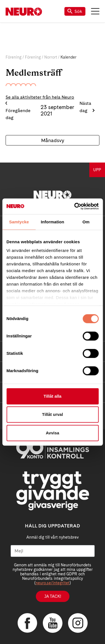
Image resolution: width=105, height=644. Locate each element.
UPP (97, 170)
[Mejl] (53, 551)
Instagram (78, 623)
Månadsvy (53, 140)
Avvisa (53, 433)
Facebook (27, 623)
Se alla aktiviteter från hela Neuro (40, 97)
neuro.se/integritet (53, 583)
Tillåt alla (53, 396)
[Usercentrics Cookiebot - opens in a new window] (75, 206)
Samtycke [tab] (19, 222)
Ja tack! (53, 596)
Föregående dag (18, 114)
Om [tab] (86, 222)
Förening (14, 57)
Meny (95, 11)
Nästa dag (85, 107)
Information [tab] (53, 222)
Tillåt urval (53, 414)
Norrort (51, 57)
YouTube (53, 623)
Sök (75, 11)
